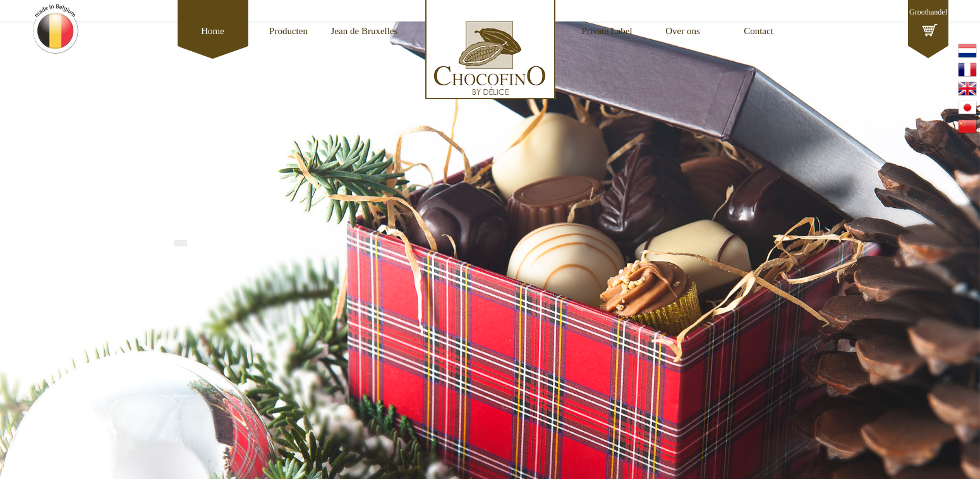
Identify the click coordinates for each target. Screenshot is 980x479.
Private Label (607, 31)
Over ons (683, 31)
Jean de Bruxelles (365, 31)
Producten (288, 31)
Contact (759, 31)
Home (213, 31)
